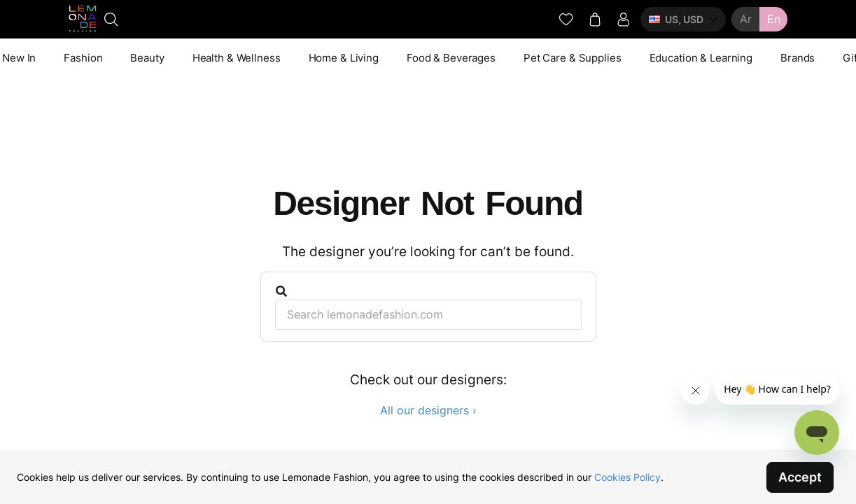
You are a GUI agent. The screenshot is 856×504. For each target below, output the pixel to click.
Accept (800, 477)
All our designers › (428, 410)
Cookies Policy (627, 477)
